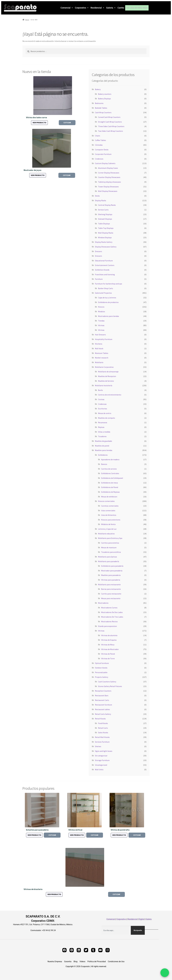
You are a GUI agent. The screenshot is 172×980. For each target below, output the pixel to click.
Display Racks (101, 200)
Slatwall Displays (105, 219)
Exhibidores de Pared (110, 487)
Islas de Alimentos (109, 515)
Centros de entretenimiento (110, 395)
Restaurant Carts (102, 700)
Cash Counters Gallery (107, 682)
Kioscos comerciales (106, 501)
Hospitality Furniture (104, 339)
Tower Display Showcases (108, 187)
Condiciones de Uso (116, 962)
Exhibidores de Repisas (110, 492)
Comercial (67, 8)
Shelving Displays (105, 214)
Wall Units (99, 769)
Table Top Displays (106, 228)
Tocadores (102, 436)
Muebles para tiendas (104, 450)
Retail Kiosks (100, 719)
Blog (75, 962)
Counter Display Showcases (109, 177)
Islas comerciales (108, 510)
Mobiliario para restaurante (109, 584)
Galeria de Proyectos (103, 293)
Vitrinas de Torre (108, 658)
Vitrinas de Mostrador (110, 649)
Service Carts (103, 210)
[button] (67, 8)
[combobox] (116, 930)
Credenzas (102, 404)
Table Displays (104, 224)
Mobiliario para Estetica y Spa (110, 538)
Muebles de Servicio (106, 381)
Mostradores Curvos (109, 608)
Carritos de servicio (109, 469)
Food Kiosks (103, 723)
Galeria (111, 8)
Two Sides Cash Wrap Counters (110, 131)
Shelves (98, 746)
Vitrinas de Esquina (109, 640)
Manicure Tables (102, 353)
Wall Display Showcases (108, 191)
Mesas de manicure (109, 547)
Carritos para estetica (110, 543)
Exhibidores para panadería (112, 566)
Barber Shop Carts (106, 288)
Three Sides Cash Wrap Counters (111, 126)
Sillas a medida (104, 432)
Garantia (68, 962)
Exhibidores (103, 455)
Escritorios (103, 409)
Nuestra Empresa (55, 962)
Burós (100, 390)
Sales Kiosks (103, 732)
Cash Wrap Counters (103, 112)
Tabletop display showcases (109, 182)
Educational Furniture (104, 261)
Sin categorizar (101, 756)
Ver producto (39, 122)
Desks (97, 196)
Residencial (97, 8)
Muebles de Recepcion (107, 376)
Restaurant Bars (102, 695)
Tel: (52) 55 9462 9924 (137, 8)
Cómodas (99, 145)
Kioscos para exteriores (111, 520)
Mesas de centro (105, 413)
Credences (99, 159)
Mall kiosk (99, 348)
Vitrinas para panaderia (111, 580)
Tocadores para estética (111, 552)
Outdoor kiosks (101, 668)
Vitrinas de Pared (108, 654)
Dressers (98, 251)
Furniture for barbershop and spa (108, 284)
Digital (141, 919)
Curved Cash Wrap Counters (109, 117)
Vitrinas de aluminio (109, 635)
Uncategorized (101, 765)
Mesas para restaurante (111, 598)
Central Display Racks (107, 205)
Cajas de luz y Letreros (107, 298)
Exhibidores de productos (108, 302)
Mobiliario (99, 362)
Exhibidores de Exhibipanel (112, 478)
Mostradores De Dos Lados (112, 612)
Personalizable (101, 672)
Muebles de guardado (103, 441)
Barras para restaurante (111, 589)
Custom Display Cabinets (105, 163)
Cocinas (101, 399)
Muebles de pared (102, 446)
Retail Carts (103, 728)
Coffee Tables (100, 140)
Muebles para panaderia (111, 575)
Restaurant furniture (103, 705)
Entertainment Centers (105, 265)
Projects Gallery (102, 677)
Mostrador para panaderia (112, 571)
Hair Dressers (100, 335)
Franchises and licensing (105, 274)
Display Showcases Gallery (106, 247)
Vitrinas (101, 325)
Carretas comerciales (110, 506)
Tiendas (101, 321)
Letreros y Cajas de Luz (107, 529)
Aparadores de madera (110, 459)
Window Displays (105, 237)
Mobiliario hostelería (104, 385)
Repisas (101, 427)
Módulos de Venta (108, 524)
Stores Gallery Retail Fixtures (110, 686)
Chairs (98, 136)
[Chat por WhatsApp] (165, 973)
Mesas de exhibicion (109, 497)
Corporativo (82, 8)
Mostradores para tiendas (109, 316)
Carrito (121, 8)
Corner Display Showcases (109, 173)
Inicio (27, 20)
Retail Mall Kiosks (102, 737)
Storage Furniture (102, 760)
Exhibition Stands (102, 270)
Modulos (102, 311)
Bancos (104, 464)
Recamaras (103, 422)
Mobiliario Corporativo (104, 367)
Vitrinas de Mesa (108, 645)
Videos (82, 962)
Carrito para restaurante (111, 594)
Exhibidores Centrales (110, 473)
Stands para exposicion (107, 626)
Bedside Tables (101, 108)
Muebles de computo (107, 418)
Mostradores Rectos (109, 621)
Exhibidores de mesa (109, 483)
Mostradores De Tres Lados (112, 617)
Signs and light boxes (104, 751)
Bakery (98, 89)
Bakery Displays (104, 99)
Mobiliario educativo (106, 534)
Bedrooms (99, 103)
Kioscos (101, 307)
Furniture (99, 279)
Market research (102, 358)
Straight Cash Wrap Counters (110, 122)
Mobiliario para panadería (109, 561)
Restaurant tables (102, 709)
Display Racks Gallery (104, 242)
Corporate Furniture (103, 154)
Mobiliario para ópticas (107, 557)
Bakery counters (105, 94)
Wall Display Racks (106, 233)
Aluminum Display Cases (108, 168)
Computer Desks (102, 150)
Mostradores (103, 603)
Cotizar (67, 122)
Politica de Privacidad (97, 962)
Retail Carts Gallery (103, 714)
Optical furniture (102, 663)
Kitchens (99, 344)
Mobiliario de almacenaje (108, 372)
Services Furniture (102, 742)
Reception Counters (103, 691)
